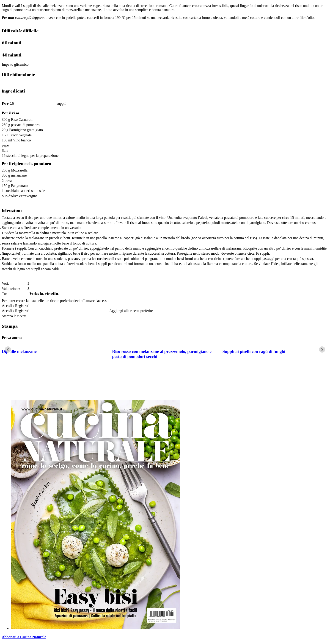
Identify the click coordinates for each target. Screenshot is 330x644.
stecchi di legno (18, 156)
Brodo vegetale (20, 135)
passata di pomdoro (25, 125)
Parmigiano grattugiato (26, 130)
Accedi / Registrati (16, 306)
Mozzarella (19, 170)
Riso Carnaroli (22, 120)
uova (8, 181)
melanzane (19, 175)
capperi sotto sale (32, 191)
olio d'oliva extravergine (20, 196)
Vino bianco (22, 140)
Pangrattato (19, 186)
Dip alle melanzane (19, 351)
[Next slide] (322, 350)
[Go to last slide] (8, 350)
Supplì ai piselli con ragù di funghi (254, 351)
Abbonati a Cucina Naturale (24, 637)
